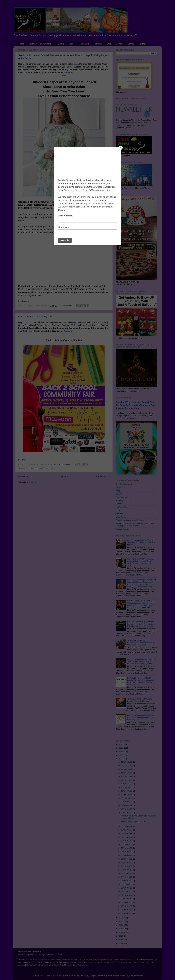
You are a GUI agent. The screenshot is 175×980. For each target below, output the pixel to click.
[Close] (121, 148)
